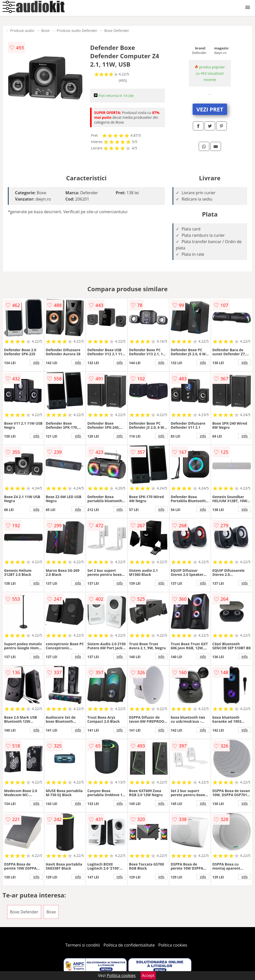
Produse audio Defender (77, 31)
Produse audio (22, 31)
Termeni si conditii (83, 945)
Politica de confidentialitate (129, 945)
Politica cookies (173, 945)
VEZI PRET (210, 109)
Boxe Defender (117, 31)
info (36, 362)
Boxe (46, 31)
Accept (148, 975)
